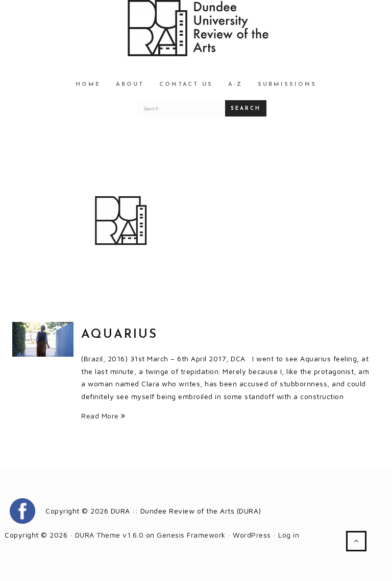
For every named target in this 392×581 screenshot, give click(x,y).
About (130, 85)
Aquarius (119, 335)
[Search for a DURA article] (182, 108)
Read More (103, 416)
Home (88, 85)
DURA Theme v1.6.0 (109, 535)
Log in (289, 535)
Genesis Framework (191, 535)
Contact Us (186, 85)
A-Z (235, 85)
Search (246, 109)
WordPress (252, 535)
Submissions (287, 85)
